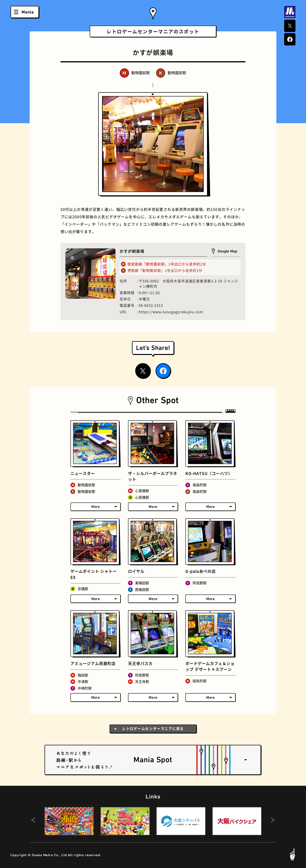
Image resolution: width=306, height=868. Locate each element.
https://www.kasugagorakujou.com (171, 312)
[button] (33, 821)
